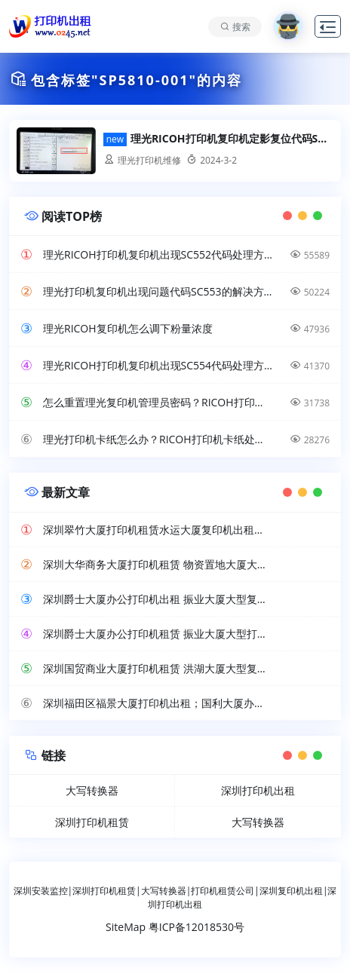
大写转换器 (92, 790)
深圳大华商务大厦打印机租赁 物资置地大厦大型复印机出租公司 (158, 564)
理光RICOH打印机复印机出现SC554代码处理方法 (158, 365)
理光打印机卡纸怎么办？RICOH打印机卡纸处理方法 (158, 439)
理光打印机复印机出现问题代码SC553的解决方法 (158, 291)
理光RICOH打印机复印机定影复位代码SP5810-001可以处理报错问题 (232, 139)
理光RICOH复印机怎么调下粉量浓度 (128, 328)
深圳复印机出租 (291, 891)
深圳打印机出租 (258, 790)
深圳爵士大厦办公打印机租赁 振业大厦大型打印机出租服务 (158, 634)
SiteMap (126, 927)
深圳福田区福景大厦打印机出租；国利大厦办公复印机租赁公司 (158, 703)
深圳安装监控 (41, 891)
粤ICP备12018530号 (196, 927)
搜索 (241, 27)
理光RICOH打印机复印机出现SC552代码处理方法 (158, 254)
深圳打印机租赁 (92, 822)
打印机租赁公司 (223, 891)
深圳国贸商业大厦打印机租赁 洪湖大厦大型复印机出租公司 (158, 668)
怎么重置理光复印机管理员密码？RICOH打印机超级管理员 (158, 402)
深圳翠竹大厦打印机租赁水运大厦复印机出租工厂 (158, 530)
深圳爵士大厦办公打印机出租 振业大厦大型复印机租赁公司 (158, 599)
